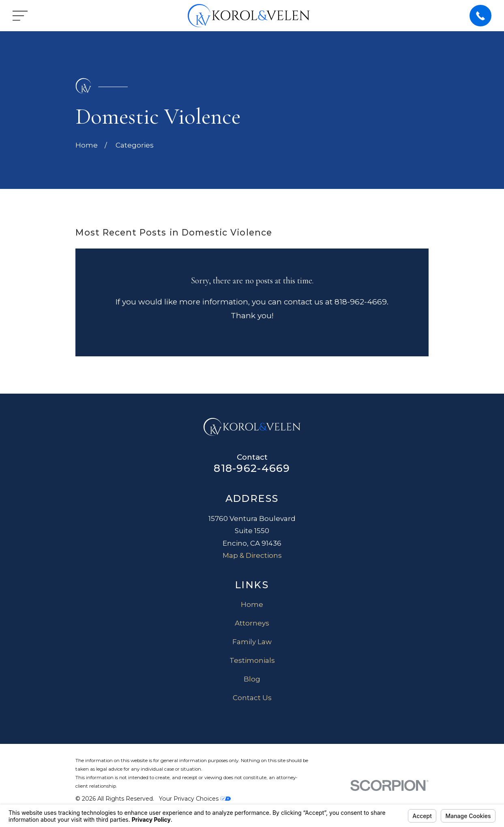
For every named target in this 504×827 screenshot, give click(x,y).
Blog (252, 679)
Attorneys (252, 623)
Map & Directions (252, 555)
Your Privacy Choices (195, 799)
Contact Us (252, 698)
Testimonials (252, 660)
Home (252, 604)
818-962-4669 (252, 468)
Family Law (252, 642)
